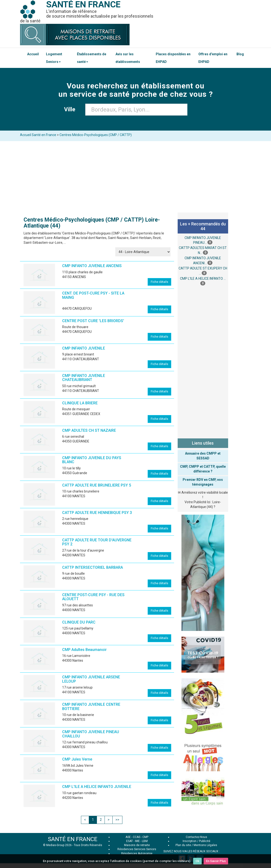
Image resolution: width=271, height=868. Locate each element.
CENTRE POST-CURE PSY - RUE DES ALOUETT (93, 597)
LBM (145, 841)
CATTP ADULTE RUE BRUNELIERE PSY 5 (97, 485)
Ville (71, 109)
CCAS (137, 837)
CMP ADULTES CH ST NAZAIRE (89, 430)
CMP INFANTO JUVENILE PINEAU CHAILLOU (91, 734)
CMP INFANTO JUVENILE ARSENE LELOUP (91, 679)
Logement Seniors (54, 58)
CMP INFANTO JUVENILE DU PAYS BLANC (92, 460)
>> (117, 820)
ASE (128, 837)
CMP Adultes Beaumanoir (84, 650)
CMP (145, 837)
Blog (240, 54)
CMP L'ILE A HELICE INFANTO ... (203, 279)
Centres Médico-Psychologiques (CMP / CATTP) (96, 135)
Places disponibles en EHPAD (173, 58)
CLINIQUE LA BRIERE (80, 403)
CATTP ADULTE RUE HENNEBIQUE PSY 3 (97, 513)
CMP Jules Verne (77, 759)
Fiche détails (159, 282)
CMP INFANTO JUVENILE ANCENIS (92, 266)
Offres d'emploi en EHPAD (213, 58)
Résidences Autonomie (137, 853)
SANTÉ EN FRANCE (73, 839)
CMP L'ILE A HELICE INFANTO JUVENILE (97, 787)
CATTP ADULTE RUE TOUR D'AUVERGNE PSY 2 (97, 542)
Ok (197, 861)
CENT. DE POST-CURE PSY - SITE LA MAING (93, 295)
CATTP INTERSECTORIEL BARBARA (93, 567)
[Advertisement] (135, 177)
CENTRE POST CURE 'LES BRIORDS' (93, 321)
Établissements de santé (92, 58)
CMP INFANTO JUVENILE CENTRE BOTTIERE (91, 707)
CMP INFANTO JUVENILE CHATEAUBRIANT (84, 378)
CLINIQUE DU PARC (79, 622)
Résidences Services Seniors (137, 849)
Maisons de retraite (137, 845)
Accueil (33, 54)
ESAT (130, 841)
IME (137, 841)
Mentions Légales (205, 845)
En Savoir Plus (216, 861)
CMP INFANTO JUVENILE (84, 348)
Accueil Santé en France (38, 135)
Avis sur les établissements (128, 58)
